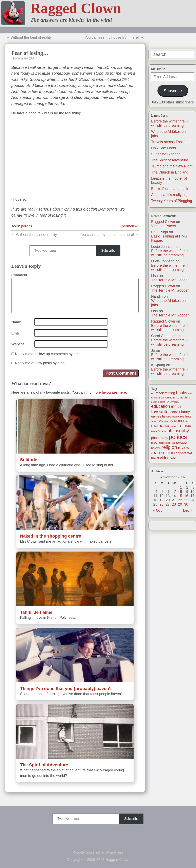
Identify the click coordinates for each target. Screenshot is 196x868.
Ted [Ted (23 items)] (189, 453)
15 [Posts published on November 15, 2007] (180, 496)
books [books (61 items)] (182, 393)
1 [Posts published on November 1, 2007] (181, 487)
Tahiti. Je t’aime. (37, 612)
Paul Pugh (160, 232)
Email (16, 333)
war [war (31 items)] (173, 458)
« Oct (157, 510)
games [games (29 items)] (156, 416)
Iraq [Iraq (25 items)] (188, 416)
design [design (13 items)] (162, 402)
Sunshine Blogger (165, 154)
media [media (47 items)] (183, 421)
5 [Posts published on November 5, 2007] (162, 492)
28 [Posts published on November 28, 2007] (174, 504)
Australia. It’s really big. (170, 195)
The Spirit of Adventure (170, 160)
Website (18, 344)
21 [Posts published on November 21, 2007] (174, 500)
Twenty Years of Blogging (172, 201)
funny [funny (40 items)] (185, 412)
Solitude (29, 460)
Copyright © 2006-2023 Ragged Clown (98, 860)
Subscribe (173, 91)
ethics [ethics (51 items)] (176, 406)
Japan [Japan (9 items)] (154, 421)
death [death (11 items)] (154, 402)
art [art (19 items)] (153, 393)
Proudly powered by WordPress (98, 852)
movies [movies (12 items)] (175, 426)
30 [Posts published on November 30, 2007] (186, 504)
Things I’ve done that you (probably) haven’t (66, 689)
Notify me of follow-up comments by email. (49, 354)
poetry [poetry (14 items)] (164, 438)
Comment (19, 275)
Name (16, 322)
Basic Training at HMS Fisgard (169, 238)
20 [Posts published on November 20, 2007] (168, 500)
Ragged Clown (76, 8)
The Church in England (170, 172)
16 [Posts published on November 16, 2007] (186, 496)
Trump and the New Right (172, 166)
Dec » (188, 510)
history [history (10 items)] (175, 417)
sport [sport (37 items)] (182, 453)
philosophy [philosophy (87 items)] (178, 431)
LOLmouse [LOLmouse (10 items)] (164, 421)
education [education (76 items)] (161, 406)
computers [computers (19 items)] (183, 397)
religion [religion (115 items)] (169, 447)
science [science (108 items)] (169, 453)
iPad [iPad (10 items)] (182, 417)
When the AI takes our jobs (169, 303)
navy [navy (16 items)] (154, 431)
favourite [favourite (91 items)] (160, 412)
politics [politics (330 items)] (178, 437)
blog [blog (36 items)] (172, 393)
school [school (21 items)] (155, 453)
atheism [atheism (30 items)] (161, 393)
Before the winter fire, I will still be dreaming (169, 123)
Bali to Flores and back (170, 189)
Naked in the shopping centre (51, 536)
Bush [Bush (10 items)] (162, 398)
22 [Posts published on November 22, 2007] (180, 500)
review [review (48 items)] (184, 448)
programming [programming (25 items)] (160, 443)
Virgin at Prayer (164, 226)
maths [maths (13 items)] (174, 421)
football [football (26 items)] (175, 412)
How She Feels (163, 148)
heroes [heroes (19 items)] (167, 416)
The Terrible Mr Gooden (170, 280)
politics (27, 226)
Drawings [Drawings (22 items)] (173, 402)
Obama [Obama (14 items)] (162, 431)
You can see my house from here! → (114, 37)
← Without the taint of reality (29, 37)
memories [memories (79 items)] (161, 425)
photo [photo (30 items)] (155, 438)
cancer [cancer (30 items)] (170, 397)
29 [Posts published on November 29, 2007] (180, 504)
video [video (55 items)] (165, 458)
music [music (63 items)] (185, 425)
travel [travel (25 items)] (155, 458)
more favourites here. (110, 392)
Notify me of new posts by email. (41, 363)
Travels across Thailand (170, 142)
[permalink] (130, 226)
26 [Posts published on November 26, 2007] (161, 504)
